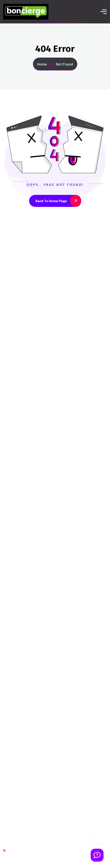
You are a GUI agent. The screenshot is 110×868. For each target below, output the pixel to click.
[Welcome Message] (97, 855)
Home (45, 64)
